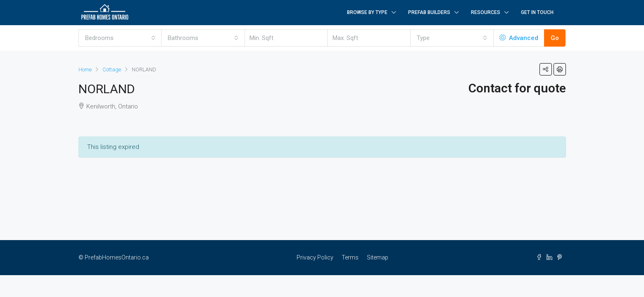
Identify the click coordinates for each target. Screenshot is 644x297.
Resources (486, 12)
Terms (350, 257)
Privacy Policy (315, 257)
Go (555, 38)
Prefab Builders (429, 12)
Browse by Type (367, 12)
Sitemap (378, 257)
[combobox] (120, 38)
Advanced (519, 38)
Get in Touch (537, 12)
